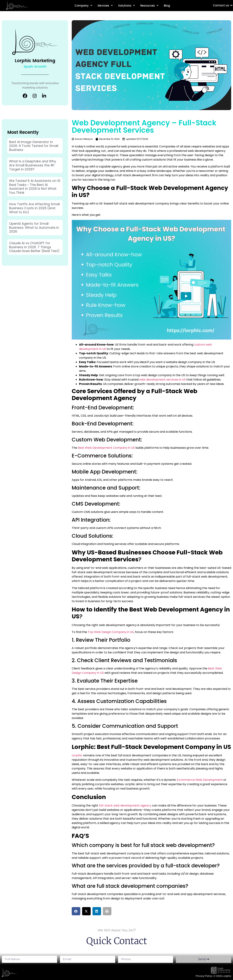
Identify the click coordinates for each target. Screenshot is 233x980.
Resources (149, 6)
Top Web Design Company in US (111, 632)
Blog (167, 6)
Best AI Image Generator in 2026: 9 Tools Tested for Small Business (34, 146)
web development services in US (162, 380)
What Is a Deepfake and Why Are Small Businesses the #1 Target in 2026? (33, 165)
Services (105, 6)
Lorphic (77, 755)
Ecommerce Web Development (200, 780)
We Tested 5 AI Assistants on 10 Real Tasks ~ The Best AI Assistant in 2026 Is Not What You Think (35, 187)
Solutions (127, 6)
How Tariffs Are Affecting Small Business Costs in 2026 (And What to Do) (34, 208)
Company (83, 6)
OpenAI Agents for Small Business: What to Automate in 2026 (34, 227)
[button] (76, 911)
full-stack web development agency (125, 805)
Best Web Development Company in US (106, 448)
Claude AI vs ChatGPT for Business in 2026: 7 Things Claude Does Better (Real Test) (34, 247)
